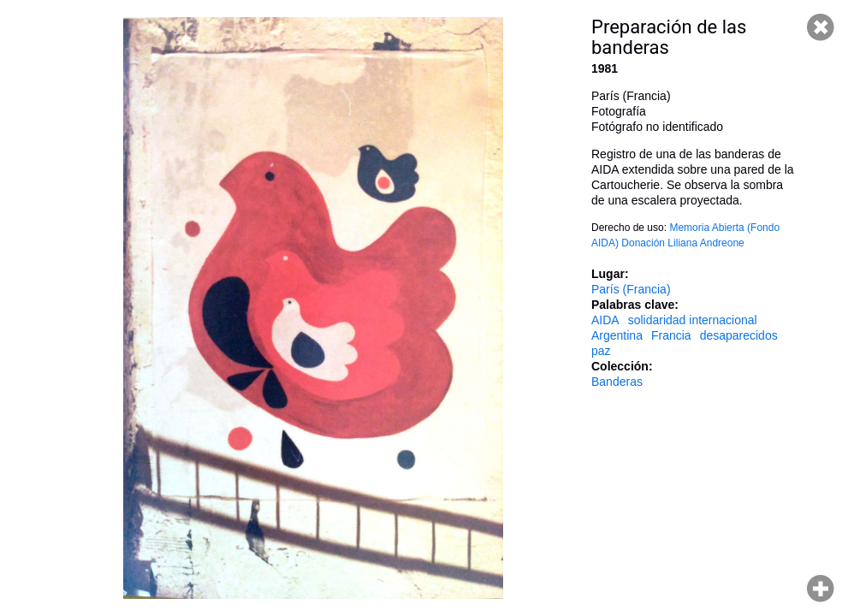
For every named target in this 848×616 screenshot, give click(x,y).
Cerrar (821, 27)
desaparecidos (739, 335)
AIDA (605, 320)
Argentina (617, 335)
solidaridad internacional (693, 320)
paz (601, 351)
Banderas (617, 382)
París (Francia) (631, 289)
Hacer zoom (821, 589)
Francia (671, 335)
